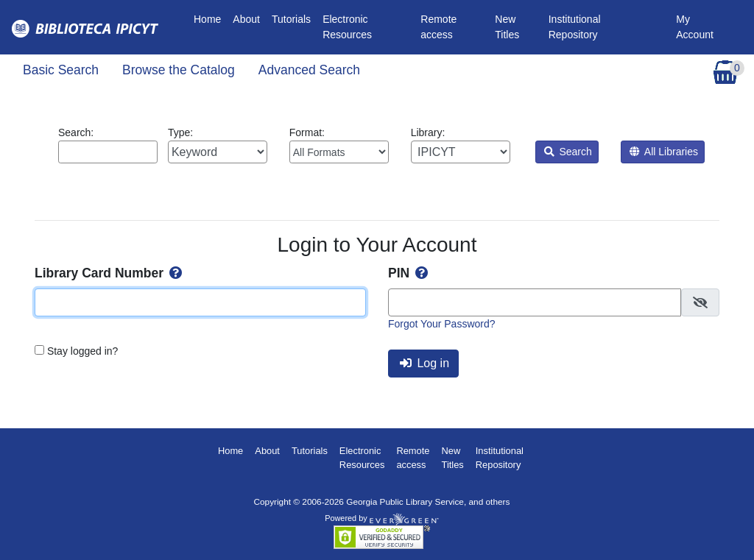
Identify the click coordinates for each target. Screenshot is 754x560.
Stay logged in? (83, 351)
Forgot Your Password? (442, 324)
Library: (461, 145)
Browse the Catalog (179, 70)
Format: (339, 145)
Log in (424, 363)
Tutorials (291, 19)
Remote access (438, 27)
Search (568, 152)
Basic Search (61, 70)
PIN (409, 273)
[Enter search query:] (108, 152)
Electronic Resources (347, 27)
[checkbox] (700, 302)
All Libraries (664, 152)
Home (210, 18)
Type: (218, 145)
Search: (108, 145)
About (246, 19)
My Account (695, 27)
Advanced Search (309, 70)
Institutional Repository (575, 27)
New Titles (507, 27)
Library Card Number (110, 273)
